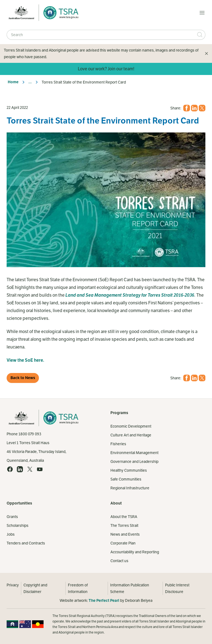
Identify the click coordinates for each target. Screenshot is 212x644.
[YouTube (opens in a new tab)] (40, 469)
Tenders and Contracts (26, 543)
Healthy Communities (129, 470)
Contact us (119, 561)
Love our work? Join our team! (106, 69)
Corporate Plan (123, 543)
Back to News (23, 378)
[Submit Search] (200, 35)
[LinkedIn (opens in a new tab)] (194, 108)
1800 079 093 (30, 434)
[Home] (59, 13)
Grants (12, 517)
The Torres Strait (124, 525)
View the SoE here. (25, 360)
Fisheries (118, 444)
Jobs (11, 534)
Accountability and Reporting (135, 552)
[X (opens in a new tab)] (202, 108)
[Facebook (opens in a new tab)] (187, 108)
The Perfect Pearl (104, 601)
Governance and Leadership (134, 461)
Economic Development (131, 426)
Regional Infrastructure (130, 488)
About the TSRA (124, 517)
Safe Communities (126, 479)
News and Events (125, 534)
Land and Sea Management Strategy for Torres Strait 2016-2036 (130, 295)
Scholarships (18, 525)
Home (13, 82)
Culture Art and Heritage (131, 435)
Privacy (13, 585)
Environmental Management (134, 453)
